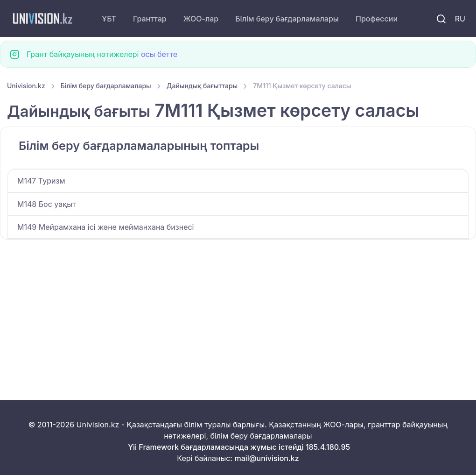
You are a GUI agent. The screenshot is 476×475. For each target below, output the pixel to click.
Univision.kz (26, 86)
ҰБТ (109, 19)
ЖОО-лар (201, 19)
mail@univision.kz (266, 458)
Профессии (377, 19)
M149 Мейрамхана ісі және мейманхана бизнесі (105, 227)
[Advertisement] (238, 309)
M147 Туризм (41, 181)
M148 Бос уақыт (46, 204)
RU (460, 19)
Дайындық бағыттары (202, 86)
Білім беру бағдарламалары (287, 19)
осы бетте (159, 54)
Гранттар (150, 19)
